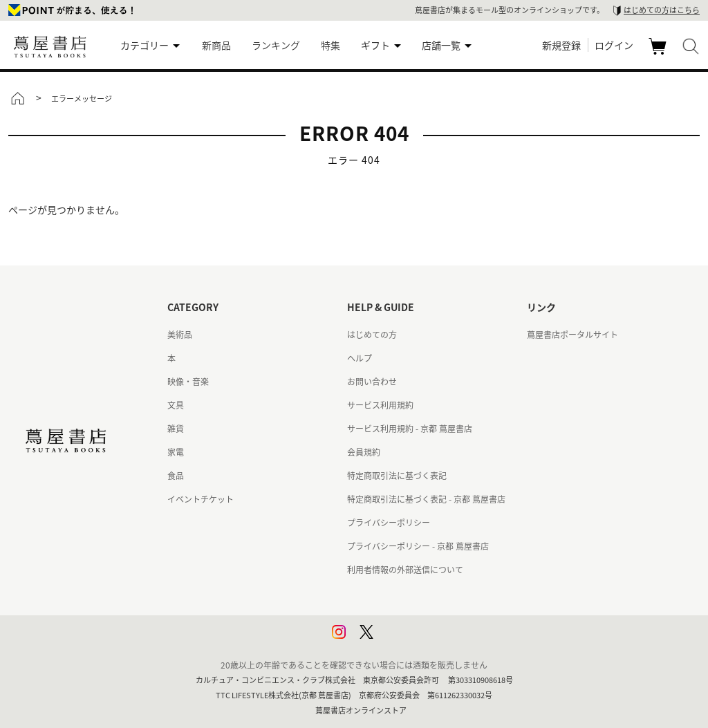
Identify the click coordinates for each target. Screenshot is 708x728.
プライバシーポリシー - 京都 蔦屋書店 (418, 546)
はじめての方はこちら (662, 10)
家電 (176, 452)
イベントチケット (201, 499)
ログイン (614, 45)
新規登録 (561, 45)
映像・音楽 (188, 382)
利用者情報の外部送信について (405, 570)
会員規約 (364, 452)
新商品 (216, 45)
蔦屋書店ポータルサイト (572, 335)
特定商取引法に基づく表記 (397, 476)
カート (659, 54)
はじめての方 (372, 335)
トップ (17, 98)
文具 (176, 405)
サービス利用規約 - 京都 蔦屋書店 (410, 429)
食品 (176, 476)
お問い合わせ (372, 382)
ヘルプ (360, 358)
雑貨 (176, 429)
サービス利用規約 (380, 405)
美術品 (180, 335)
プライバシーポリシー (389, 523)
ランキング (276, 45)
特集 (330, 45)
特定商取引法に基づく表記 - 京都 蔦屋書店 (426, 499)
